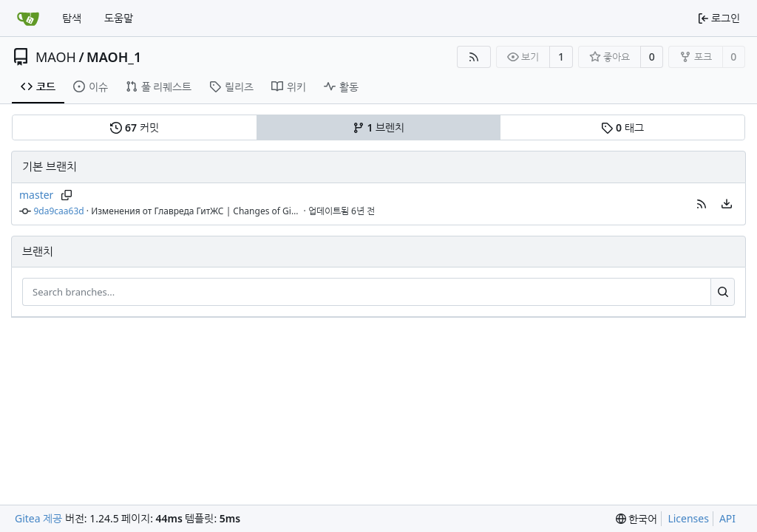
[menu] (727, 204)
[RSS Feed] (474, 57)
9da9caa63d (59, 211)
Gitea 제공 (38, 518)
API (727, 518)
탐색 (72, 18)
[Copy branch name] (66, 195)
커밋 (134, 127)
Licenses (688, 518)
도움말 (119, 18)
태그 (622, 127)
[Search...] (723, 292)
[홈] (28, 18)
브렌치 (378, 127)
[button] (702, 204)
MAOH (56, 57)
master (36, 195)
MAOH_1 (114, 57)
